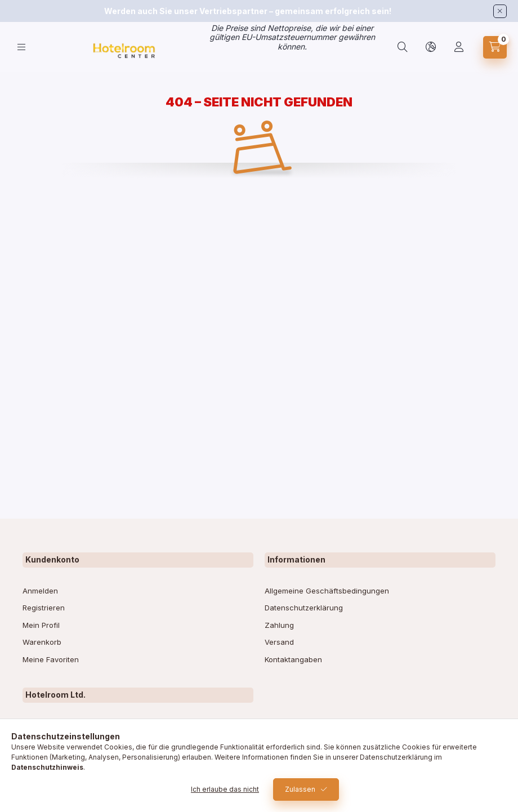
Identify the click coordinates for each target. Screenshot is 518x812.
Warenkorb (42, 642)
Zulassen (300, 789)
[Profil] (459, 47)
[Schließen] (500, 11)
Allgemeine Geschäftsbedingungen (327, 591)
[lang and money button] (431, 47)
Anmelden (40, 591)
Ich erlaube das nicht (225, 789)
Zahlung (279, 625)
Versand (279, 642)
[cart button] (495, 47)
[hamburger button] (21, 47)
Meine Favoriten (51, 659)
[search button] (403, 47)
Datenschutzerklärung (304, 608)
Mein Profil (41, 625)
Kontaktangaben (293, 659)
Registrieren (44, 608)
